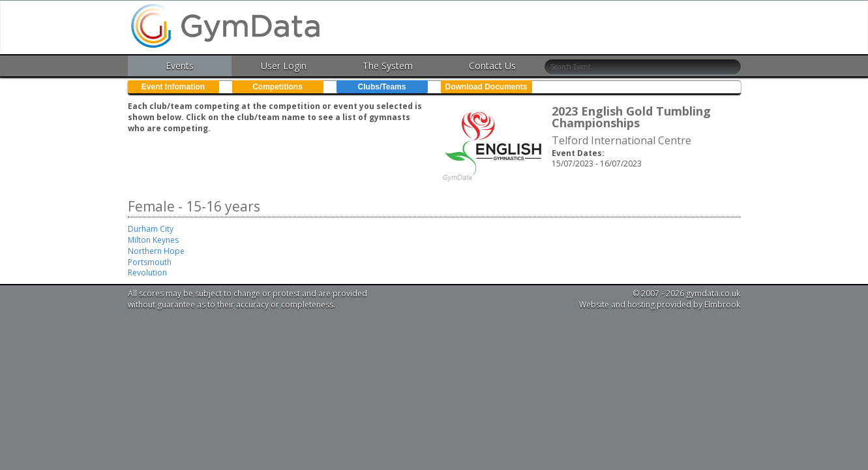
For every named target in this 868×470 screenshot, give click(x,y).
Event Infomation (173, 87)
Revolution (147, 273)
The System (388, 66)
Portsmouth (150, 262)
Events (180, 66)
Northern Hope (156, 251)
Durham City (151, 229)
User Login (284, 66)
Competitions (277, 87)
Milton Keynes (153, 240)
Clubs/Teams (382, 87)
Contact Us (492, 66)
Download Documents (486, 87)
